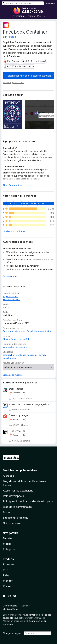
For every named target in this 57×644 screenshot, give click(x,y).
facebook (32, 355)
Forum (7, 512)
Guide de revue (12, 523)
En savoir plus (10, 276)
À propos (8, 476)
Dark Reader (16, 389)
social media (9, 358)
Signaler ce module (13, 375)
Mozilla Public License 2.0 (16, 339)
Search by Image (18, 415)
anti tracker (9, 355)
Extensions (18, 16)
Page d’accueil (10, 296)
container (21, 355)
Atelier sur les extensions (18, 491)
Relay (6, 575)
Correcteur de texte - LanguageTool (29, 404)
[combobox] (23, 3)
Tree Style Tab (17, 431)
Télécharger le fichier (13, 82)
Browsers (9, 564)
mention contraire (16, 615)
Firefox (12, 37)
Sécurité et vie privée (14, 331)
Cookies (26, 606)
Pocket (7, 586)
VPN (6, 570)
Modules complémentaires (20, 470)
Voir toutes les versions (15, 347)
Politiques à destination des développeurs (28, 501)
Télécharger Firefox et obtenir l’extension (29, 76)
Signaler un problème (16, 518)
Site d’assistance (12, 299)
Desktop (8, 538)
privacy (42, 355)
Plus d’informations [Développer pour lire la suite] (13, 185)
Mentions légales (11, 609)
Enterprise (9, 549)
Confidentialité (10, 606)
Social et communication (39, 331)
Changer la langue (12, 633)
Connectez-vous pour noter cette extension (29, 203)
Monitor (8, 581)
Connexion (50, 4)
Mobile (7, 544)
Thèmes (30, 16)
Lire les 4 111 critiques (14, 231)
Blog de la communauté (17, 507)
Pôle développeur (13, 496)
